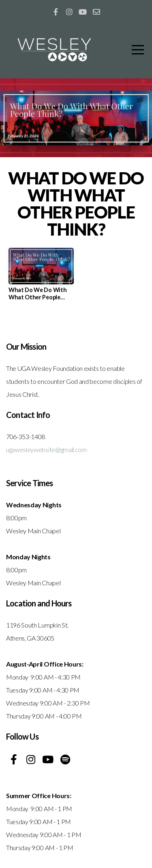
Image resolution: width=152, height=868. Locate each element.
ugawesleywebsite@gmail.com (46, 449)
